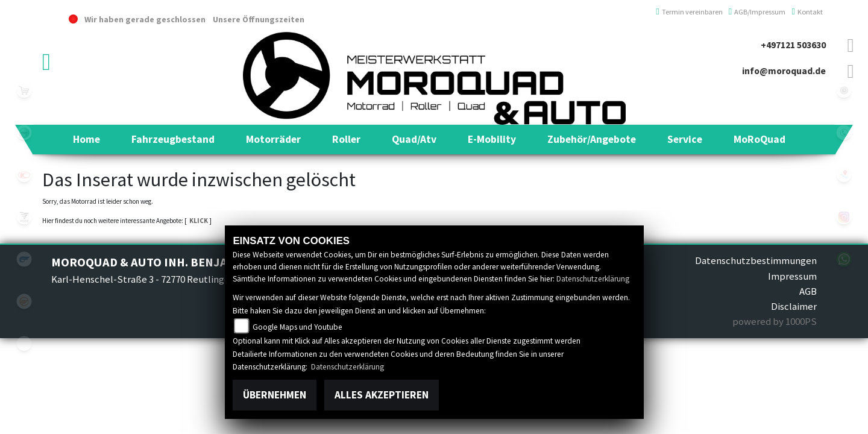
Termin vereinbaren (689, 12)
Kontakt (807, 12)
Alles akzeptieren (382, 395)
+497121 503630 (793, 45)
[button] (173, 139)
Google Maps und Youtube (297, 327)
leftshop (24, 90)
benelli (24, 133)
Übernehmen (275, 395)
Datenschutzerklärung (593, 279)
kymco (24, 175)
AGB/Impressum (757, 12)
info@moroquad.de (784, 71)
